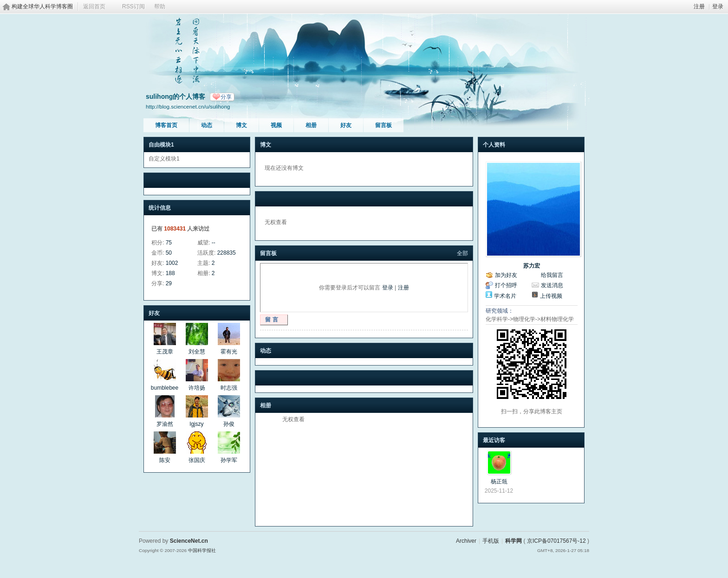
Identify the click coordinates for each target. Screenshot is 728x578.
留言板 (383, 125)
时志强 (229, 388)
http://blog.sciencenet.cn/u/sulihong (188, 106)
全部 (462, 253)
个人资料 (494, 145)
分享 (226, 97)
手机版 (491, 541)
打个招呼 (506, 285)
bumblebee (165, 388)
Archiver (466, 541)
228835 (227, 253)
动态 (207, 125)
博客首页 (166, 125)
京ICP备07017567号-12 (556, 541)
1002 (172, 263)
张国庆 (197, 460)
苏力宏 (532, 266)
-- (214, 243)
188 (170, 273)
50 (169, 253)
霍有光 (229, 352)
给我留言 (552, 275)
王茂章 (165, 352)
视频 (276, 125)
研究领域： (500, 311)
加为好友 (506, 275)
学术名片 (505, 296)
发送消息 (552, 285)
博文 (241, 125)
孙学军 (229, 460)
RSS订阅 (133, 6)
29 (169, 283)
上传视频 (551, 296)
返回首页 (94, 6)
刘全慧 (197, 352)
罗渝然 (165, 424)
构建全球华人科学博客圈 (42, 6)
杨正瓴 (499, 482)
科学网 (513, 541)
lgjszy (196, 424)
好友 (346, 125)
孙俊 (229, 424)
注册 (699, 6)
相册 (311, 125)
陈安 (165, 460)
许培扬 (197, 388)
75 (169, 243)
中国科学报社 (202, 550)
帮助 (160, 6)
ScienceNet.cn (189, 541)
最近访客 (494, 440)
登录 (718, 6)
